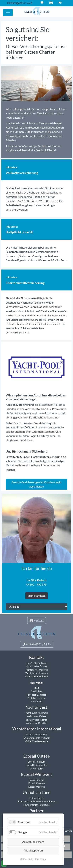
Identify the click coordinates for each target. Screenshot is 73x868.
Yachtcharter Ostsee (36, 666)
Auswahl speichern (33, 842)
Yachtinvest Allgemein (37, 713)
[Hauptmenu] (8, 12)
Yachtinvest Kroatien (36, 723)
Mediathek (36, 691)
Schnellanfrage (37, 596)
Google (22, 832)
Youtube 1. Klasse (36, 698)
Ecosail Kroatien (37, 783)
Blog (37, 688)
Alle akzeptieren (33, 850)
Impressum (41, 859)
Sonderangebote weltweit (37, 738)
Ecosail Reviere (37, 780)
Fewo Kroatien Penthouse (36, 805)
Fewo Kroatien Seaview (30, 801)
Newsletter (37, 701)
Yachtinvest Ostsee (37, 716)
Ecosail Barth (37, 769)
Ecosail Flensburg (37, 762)
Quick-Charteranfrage (37, 741)
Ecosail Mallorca (37, 787)
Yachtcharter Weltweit (36, 676)
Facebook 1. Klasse (36, 695)
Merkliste (42, 3)
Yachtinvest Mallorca (36, 720)
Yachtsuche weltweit (36, 734)
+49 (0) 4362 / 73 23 (37, 644)
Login (60, 3)
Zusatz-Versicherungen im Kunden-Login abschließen (36, 484)
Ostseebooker (37, 798)
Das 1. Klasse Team (37, 663)
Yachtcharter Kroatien (37, 673)
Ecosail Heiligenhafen (36, 765)
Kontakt (51, 3)
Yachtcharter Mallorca (37, 670)
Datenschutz (66, 831)
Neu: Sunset (50, 801)
